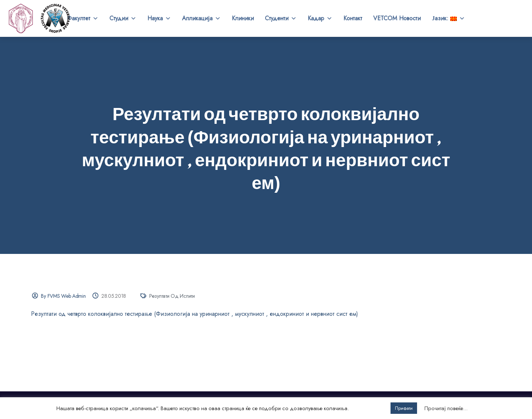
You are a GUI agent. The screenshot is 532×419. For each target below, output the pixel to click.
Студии (123, 18)
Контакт (353, 18)
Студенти (281, 18)
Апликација (201, 18)
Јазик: (448, 18)
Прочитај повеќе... (446, 408)
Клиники (243, 18)
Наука (159, 18)
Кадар (320, 18)
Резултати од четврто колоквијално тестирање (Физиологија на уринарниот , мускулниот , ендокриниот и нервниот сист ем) (195, 314)
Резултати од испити (172, 296)
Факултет (83, 18)
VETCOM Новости (397, 18)
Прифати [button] (404, 408)
